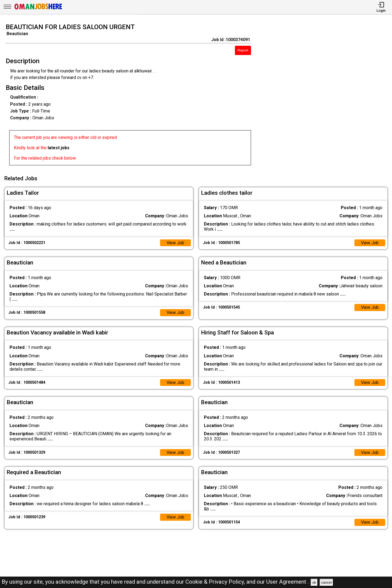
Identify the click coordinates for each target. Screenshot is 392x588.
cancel (327, 582)
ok (314, 582)
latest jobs (59, 148)
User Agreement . (288, 582)
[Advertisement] (327, 96)
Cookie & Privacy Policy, (216, 582)
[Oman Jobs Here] (38, 9)
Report (243, 50)
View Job (175, 242)
